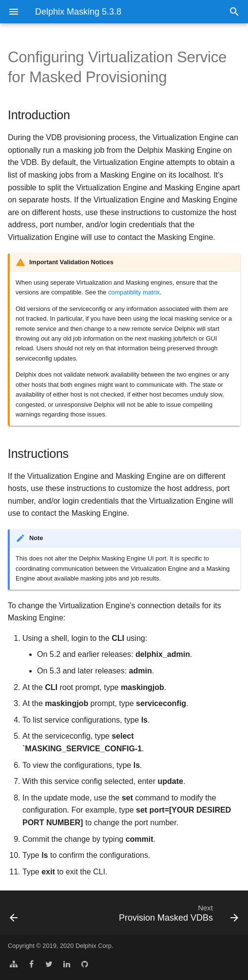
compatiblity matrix (134, 292)
